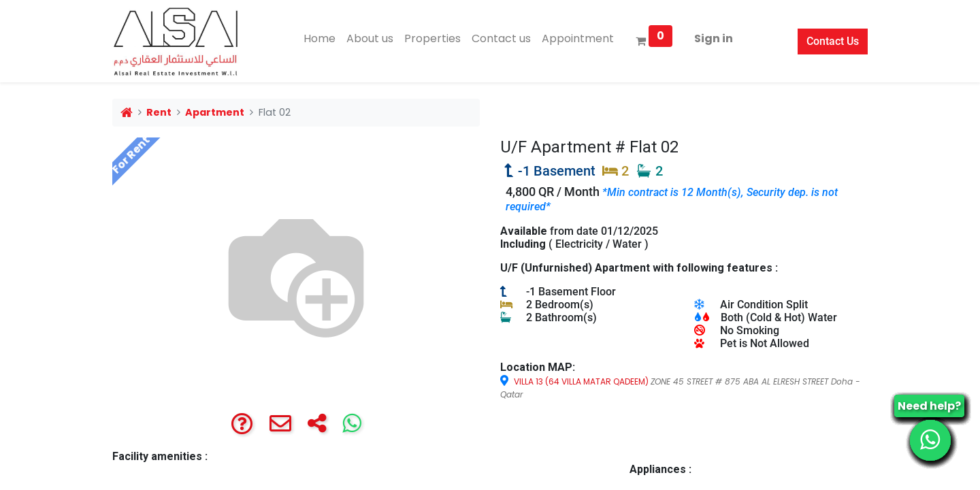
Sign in (714, 38)
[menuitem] (320, 39)
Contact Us (833, 41)
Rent (159, 112)
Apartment (215, 112)
